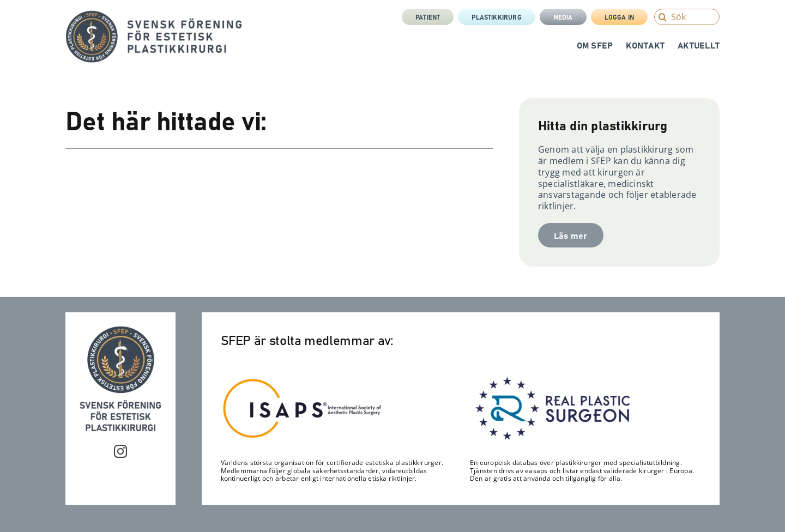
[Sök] (687, 17)
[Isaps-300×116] (303, 381)
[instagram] (120, 451)
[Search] (662, 17)
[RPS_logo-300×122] (552, 379)
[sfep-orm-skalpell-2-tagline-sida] (154, 15)
